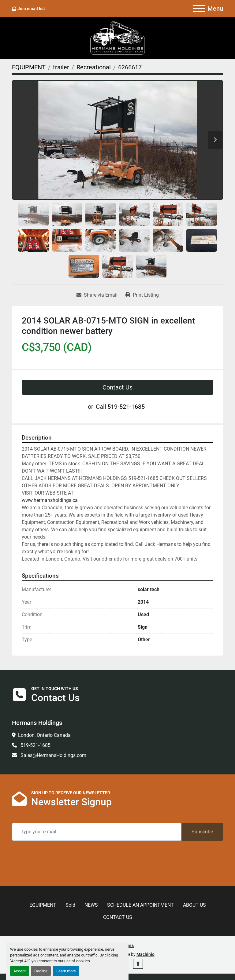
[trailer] (61, 67)
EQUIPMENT (43, 905)
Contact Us (117, 387)
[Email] (97, 832)
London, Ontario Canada (44, 735)
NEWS (91, 905)
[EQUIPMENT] (29, 67)
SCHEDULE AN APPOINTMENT (140, 905)
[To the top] (138, 964)
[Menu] (199, 9)
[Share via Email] (97, 295)
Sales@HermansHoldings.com (53, 755)
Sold (70, 905)
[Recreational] (94, 67)
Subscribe (202, 832)
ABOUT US (194, 905)
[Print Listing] (142, 295)
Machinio (145, 954)
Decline (41, 971)
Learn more (66, 971)
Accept (20, 971)
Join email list (31, 9)
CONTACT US (118, 917)
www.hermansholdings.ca (50, 500)
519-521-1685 (126, 407)
